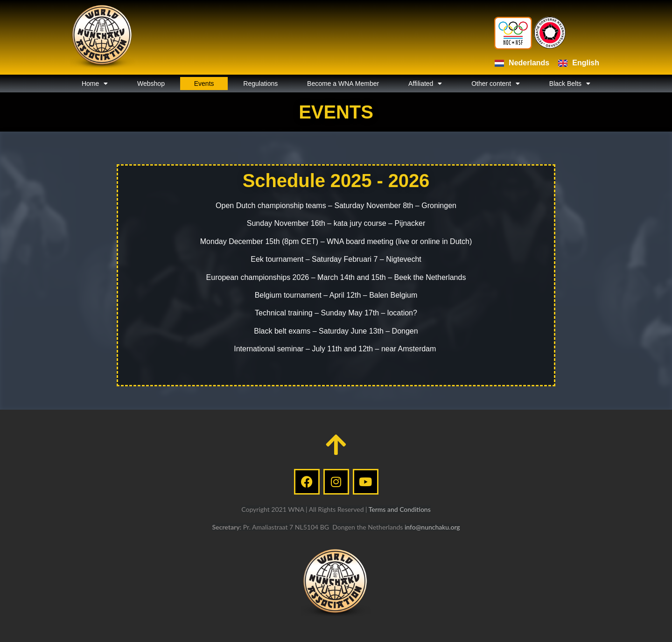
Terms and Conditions (400, 509)
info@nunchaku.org (432, 527)
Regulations (260, 84)
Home (95, 84)
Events (204, 84)
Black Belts (570, 84)
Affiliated (425, 84)
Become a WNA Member (343, 84)
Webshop (151, 84)
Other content (496, 84)
